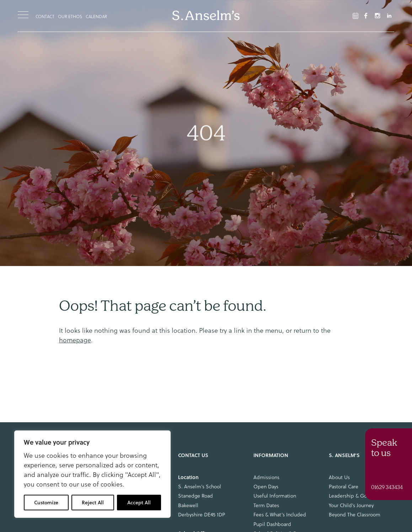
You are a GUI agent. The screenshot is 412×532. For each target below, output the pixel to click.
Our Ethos (70, 17)
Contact (45, 17)
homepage (75, 340)
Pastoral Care (344, 487)
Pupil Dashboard (272, 524)
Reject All (93, 503)
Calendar (96, 17)
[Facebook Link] (355, 16)
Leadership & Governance (358, 496)
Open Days (266, 487)
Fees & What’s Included (280, 515)
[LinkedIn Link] (389, 16)
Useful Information (275, 496)
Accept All (139, 503)
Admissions (266, 477)
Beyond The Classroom (355, 515)
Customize (46, 503)
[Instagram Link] (378, 16)
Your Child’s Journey (351, 505)
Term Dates (266, 505)
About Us (339, 477)
